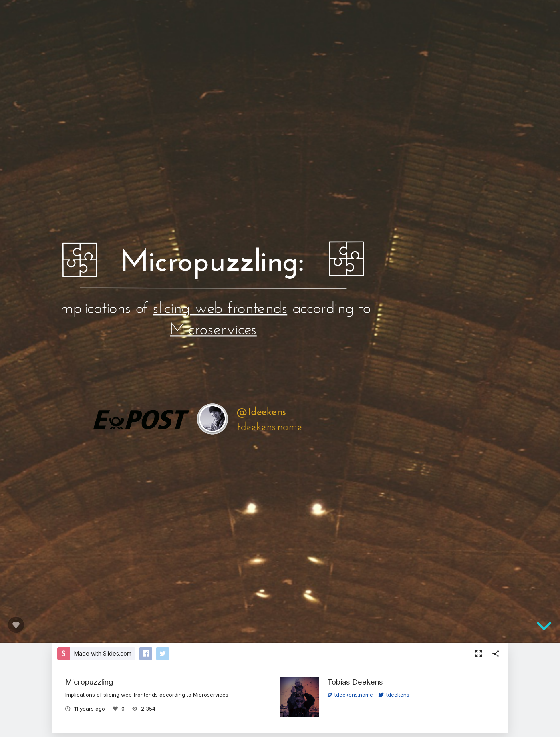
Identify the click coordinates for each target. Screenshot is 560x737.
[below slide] (544, 627)
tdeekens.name (350, 695)
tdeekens (394, 695)
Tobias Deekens (355, 682)
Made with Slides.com (103, 653)
